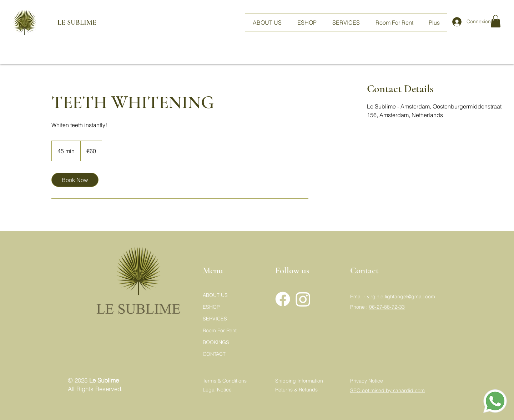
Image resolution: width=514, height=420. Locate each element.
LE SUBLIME (68, 22)
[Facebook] (283, 299)
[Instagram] (303, 299)
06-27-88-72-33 (387, 307)
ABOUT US (215, 295)
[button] (496, 21)
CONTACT (214, 354)
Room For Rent (220, 330)
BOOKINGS (216, 342)
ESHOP (211, 307)
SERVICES (215, 319)
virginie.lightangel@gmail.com (401, 297)
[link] (75, 180)
